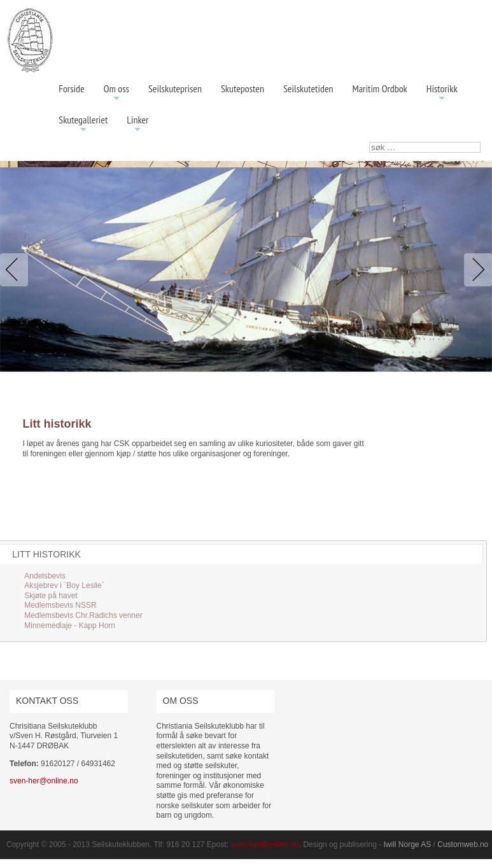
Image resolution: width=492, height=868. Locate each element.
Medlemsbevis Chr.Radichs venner (83, 615)
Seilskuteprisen (175, 88)
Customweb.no (463, 844)
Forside (71, 88)
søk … (369, 142)
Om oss (116, 93)
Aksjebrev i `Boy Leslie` (64, 585)
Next (475, 270)
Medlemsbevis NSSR (60, 605)
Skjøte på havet (51, 596)
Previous (17, 270)
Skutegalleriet (83, 124)
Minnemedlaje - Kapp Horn (70, 626)
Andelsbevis (45, 576)
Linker (137, 124)
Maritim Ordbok (380, 88)
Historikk (442, 93)
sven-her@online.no (44, 781)
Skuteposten (242, 88)
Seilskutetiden (308, 88)
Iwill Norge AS (408, 844)
